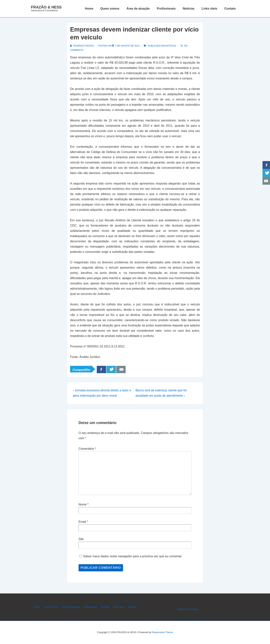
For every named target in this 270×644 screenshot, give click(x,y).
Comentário (87, 449)
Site (81, 539)
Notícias (189, 9)
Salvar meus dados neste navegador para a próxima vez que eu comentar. (133, 556)
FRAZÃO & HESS (46, 7)
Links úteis (209, 9)
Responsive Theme (188, 609)
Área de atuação (138, 9)
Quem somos (110, 9)
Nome (83, 504)
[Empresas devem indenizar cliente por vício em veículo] (127, 46)
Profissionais (166, 9)
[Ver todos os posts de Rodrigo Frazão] (82, 46)
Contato (230, 9)
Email (82, 522)
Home (89, 9)
